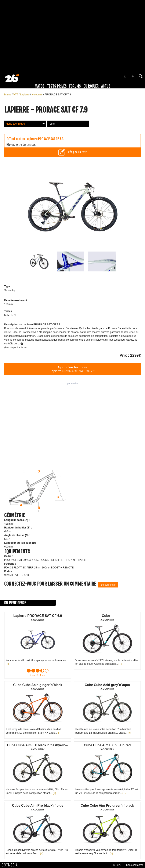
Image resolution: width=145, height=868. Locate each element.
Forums (75, 86)
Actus (106, 86)
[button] (133, 76)
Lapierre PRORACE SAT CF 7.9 (72, 369)
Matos (40, 86)
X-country (37, 95)
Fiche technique (25, 124)
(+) (7, 664)
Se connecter (108, 585)
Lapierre (25, 95)
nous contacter (135, 865)
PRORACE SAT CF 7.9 (58, 95)
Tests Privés (57, 86)
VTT (16, 95)
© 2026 (117, 865)
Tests (51, 124)
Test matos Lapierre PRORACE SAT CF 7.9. (37, 139)
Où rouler (91, 86)
